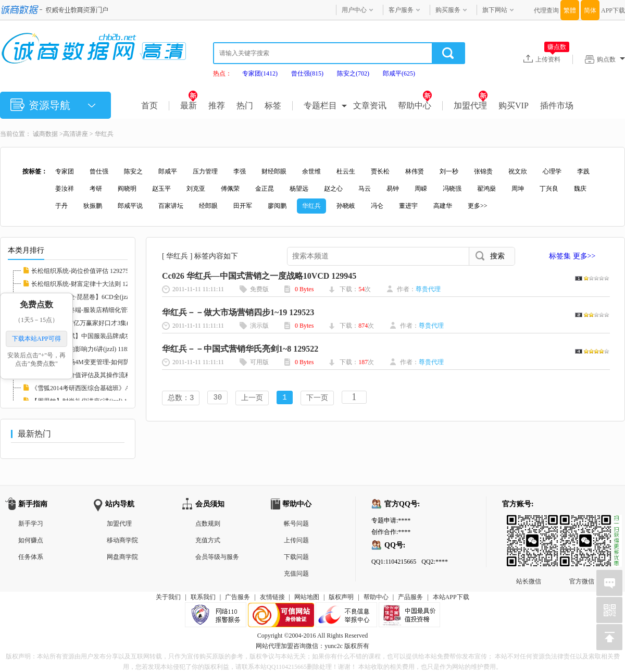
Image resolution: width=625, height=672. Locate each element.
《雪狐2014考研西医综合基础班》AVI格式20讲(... (99, 388)
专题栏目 (320, 105)
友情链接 (272, 597)
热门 (245, 105)
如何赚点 (31, 540)
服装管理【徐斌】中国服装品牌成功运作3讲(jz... (98, 336)
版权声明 (341, 597)
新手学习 (31, 524)
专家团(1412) (260, 73)
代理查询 (546, 10)
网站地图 (307, 597)
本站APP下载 (451, 597)
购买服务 (448, 10)
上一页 (252, 398)
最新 (189, 105)
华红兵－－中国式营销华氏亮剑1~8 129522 (240, 349)
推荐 (217, 105)
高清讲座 (76, 134)
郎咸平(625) (399, 73)
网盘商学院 (122, 557)
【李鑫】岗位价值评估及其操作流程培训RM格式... (101, 375)
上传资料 (552, 59)
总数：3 (181, 398)
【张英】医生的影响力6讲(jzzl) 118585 (84, 349)
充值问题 (296, 574)
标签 (273, 105)
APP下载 (613, 10)
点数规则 (208, 524)
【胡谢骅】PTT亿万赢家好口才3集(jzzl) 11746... (96, 323)
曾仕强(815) (307, 73)
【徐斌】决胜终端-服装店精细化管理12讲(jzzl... (96, 310)
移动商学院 (122, 540)
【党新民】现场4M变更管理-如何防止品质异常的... (102, 362)
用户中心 (354, 10)
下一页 (317, 398)
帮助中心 (415, 105)
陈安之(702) (353, 73)
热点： (222, 73)
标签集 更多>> (572, 256)
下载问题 (296, 557)
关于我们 (168, 597)
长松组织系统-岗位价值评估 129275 (80, 271)
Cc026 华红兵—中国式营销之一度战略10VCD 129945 (259, 276)
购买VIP (514, 105)
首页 (149, 105)
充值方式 (208, 540)
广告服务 (238, 597)
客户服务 (401, 10)
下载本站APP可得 (36, 339)
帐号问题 (296, 524)
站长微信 (529, 523)
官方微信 (582, 523)
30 (217, 398)
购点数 (611, 59)
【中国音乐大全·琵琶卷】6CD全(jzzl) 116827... (95, 297)
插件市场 (557, 105)
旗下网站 (495, 10)
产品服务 (410, 597)
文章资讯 (370, 105)
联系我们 (203, 597)
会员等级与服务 (217, 557)
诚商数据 (45, 134)
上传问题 (296, 540)
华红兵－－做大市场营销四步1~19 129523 (238, 312)
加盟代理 (471, 105)
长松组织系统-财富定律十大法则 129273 (86, 284)
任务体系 (31, 557)
